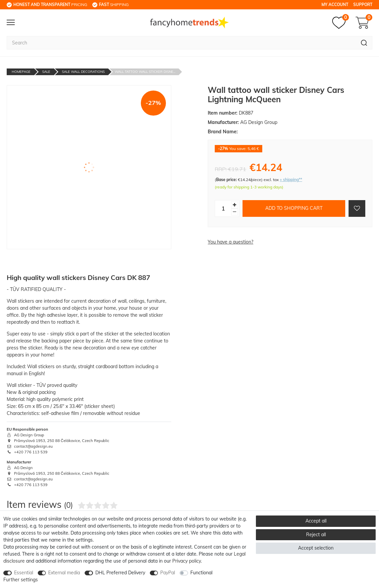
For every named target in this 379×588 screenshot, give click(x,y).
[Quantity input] (223, 208)
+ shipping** (291, 180)
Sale (46, 72)
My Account (335, 5)
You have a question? (230, 242)
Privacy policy (186, 561)
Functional (201, 573)
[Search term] (181, 43)
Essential (24, 573)
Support (363, 5)
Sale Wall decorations (83, 72)
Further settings (21, 580)
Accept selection (316, 548)
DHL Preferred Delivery (120, 573)
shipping (114, 5)
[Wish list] (341, 23)
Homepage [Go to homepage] (21, 72)
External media (64, 573)
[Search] (364, 43)
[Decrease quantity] (234, 212)
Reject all (316, 535)
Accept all (316, 521)
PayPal (168, 573)
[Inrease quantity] (234, 205)
